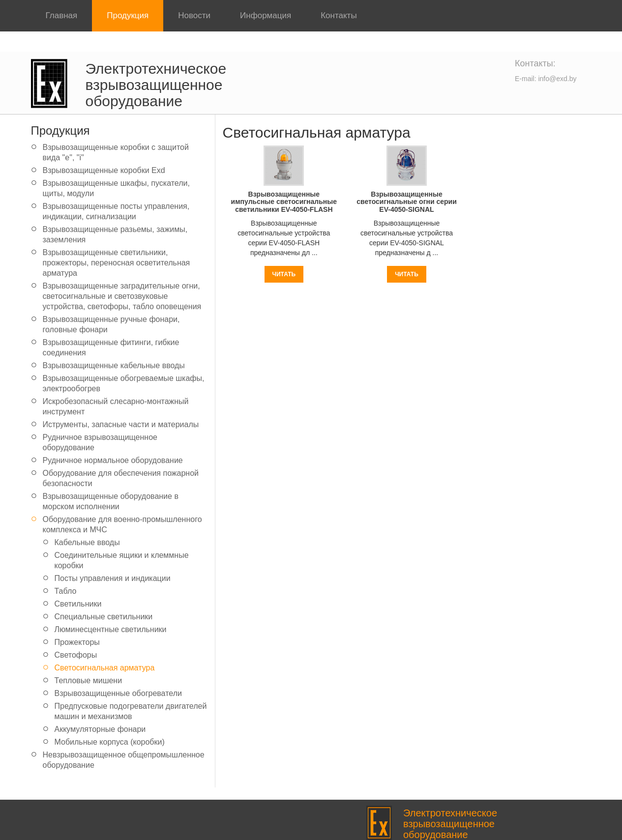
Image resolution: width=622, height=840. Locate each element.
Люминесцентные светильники (111, 629)
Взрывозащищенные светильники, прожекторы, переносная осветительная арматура (117, 263)
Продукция (128, 15)
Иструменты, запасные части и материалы (121, 424)
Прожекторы (77, 642)
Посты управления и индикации (113, 578)
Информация (266, 15)
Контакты (339, 15)
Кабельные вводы (87, 542)
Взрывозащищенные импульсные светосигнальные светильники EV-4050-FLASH (284, 202)
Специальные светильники (104, 617)
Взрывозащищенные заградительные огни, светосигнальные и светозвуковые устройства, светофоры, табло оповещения (122, 296)
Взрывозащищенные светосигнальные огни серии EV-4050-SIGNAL (407, 202)
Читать (284, 274)
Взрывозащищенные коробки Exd (104, 170)
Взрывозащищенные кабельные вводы (114, 365)
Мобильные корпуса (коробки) (110, 742)
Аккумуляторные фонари (100, 729)
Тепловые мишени (89, 681)
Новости (194, 15)
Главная (62, 15)
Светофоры (76, 655)
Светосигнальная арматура (105, 668)
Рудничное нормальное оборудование (113, 460)
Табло (66, 591)
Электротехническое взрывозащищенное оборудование (156, 85)
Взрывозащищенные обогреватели (118, 693)
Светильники (78, 604)
